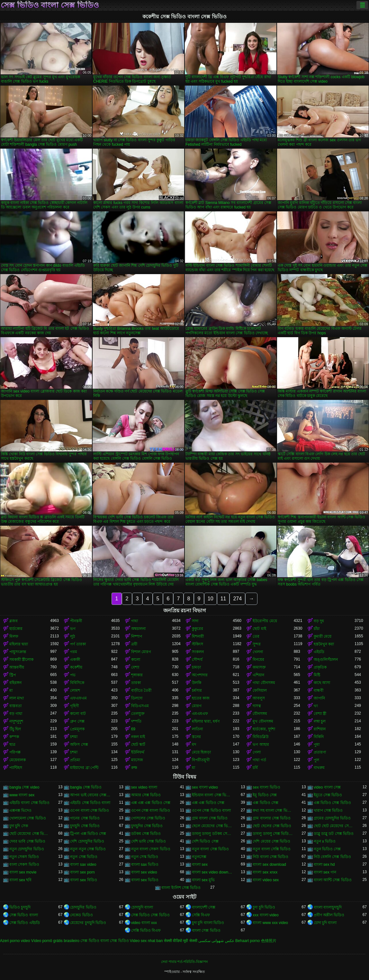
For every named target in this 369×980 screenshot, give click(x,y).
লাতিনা (197, 729)
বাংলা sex (200, 864)
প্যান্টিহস (16, 768)
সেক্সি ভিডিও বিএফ (146, 930)
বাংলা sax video (83, 864)
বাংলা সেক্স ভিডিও (206, 930)
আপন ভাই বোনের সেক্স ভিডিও (90, 795)
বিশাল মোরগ (141, 652)
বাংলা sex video (144, 872)
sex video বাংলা (144, 787)
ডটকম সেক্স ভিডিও (146, 834)
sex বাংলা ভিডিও (266, 787)
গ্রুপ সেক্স (77, 721)
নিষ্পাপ (137, 636)
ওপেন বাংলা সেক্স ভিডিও (90, 810)
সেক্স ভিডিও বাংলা (24, 915)
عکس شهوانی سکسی (216, 941)
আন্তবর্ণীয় (17, 667)
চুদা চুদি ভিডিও (264, 907)
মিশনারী (198, 636)
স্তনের (196, 737)
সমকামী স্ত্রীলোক (21, 660)
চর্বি (255, 768)
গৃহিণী (74, 706)
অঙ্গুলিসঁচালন (326, 660)
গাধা (135, 621)
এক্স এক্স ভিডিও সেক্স (208, 803)
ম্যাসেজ (137, 760)
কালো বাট (78, 714)
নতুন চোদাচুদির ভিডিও (27, 849)
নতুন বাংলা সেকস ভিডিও (151, 849)
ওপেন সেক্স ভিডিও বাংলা (211, 810)
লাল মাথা (17, 698)
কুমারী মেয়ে (323, 636)
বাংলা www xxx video (270, 923)
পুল (316, 760)
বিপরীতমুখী (201, 760)
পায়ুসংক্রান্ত (18, 652)
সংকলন (198, 652)
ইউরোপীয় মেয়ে (265, 621)
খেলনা (258, 652)
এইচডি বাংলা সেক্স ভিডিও (29, 803)
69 (133, 729)
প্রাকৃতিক (320, 667)
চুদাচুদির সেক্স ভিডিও (147, 826)
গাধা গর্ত (259, 760)
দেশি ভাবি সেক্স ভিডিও (148, 841)
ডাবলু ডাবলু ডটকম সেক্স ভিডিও (212, 834)
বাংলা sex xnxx (265, 872)
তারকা (136, 683)
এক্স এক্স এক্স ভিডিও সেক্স (151, 803)
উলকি (197, 683)
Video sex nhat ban (146, 941)
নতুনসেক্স (199, 857)
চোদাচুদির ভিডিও (83, 907)
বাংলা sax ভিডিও (145, 864)
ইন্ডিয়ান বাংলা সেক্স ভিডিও (212, 795)
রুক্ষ (134, 768)
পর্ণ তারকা (78, 644)
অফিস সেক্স (79, 744)
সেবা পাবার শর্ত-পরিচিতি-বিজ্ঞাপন (184, 962)
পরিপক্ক (15, 752)
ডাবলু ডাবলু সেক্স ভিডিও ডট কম (273, 834)
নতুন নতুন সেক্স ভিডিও (88, 849)
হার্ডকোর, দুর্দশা (264, 729)
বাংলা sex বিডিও (83, 880)
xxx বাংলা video (265, 915)
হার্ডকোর (16, 629)
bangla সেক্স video (24, 787)
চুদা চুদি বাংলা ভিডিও (208, 923)
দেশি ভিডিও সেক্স (205, 841)
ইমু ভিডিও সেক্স (265, 795)
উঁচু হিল (15, 729)
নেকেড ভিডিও (81, 915)
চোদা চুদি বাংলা (325, 923)
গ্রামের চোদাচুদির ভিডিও (332, 818)
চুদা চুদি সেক (19, 826)
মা (11, 690)
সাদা (195, 621)
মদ (194, 744)
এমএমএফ (200, 714)
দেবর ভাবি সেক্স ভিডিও (27, 841)
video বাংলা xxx (144, 923)
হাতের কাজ (201, 698)
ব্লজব (14, 621)
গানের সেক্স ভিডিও (85, 818)
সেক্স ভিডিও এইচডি (25, 923)
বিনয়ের (258, 660)
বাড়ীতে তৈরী (141, 690)
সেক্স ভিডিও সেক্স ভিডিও (150, 915)
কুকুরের (198, 629)
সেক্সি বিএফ (201, 915)
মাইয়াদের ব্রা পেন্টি (84, 768)
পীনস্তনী (76, 621)
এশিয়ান (258, 675)
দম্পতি (136, 721)
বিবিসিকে (77, 683)
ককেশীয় (76, 667)
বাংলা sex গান (325, 872)
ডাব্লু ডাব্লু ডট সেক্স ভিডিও (334, 834)
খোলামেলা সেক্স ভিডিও (28, 818)
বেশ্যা (135, 667)
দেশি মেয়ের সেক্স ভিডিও (271, 841)
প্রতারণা (320, 752)
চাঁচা (317, 629)
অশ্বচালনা (138, 629)
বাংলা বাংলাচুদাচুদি (328, 907)
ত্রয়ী (134, 644)
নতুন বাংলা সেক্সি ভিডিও (272, 849)
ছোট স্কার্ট (138, 744)
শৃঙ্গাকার (137, 675)
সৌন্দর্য (197, 660)
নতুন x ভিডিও (325, 841)
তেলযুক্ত (138, 714)
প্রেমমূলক (77, 729)
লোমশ (75, 690)
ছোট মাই (259, 629)
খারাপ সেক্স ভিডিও (328, 810)
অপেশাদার (200, 675)
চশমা (74, 737)
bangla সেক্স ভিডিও (86, 787)
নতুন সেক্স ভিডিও (84, 857)
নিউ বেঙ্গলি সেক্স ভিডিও (332, 857)
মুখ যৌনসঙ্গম (263, 721)
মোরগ (197, 706)
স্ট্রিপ (13, 675)
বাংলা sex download (269, 864)
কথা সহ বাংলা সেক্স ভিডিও (273, 810)
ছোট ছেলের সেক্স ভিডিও (272, 826)
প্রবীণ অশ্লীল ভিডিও (329, 915)
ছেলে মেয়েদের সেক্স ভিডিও (212, 826)
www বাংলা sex (22, 795)
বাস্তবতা (15, 706)
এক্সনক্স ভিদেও (20, 810)
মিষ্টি (317, 675)
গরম (74, 652)
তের (256, 636)
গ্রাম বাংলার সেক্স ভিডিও (272, 818)
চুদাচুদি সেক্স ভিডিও (85, 826)
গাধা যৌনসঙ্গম (264, 683)
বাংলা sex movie (23, 872)
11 (223, 599)
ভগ (73, 629)
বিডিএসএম (140, 706)
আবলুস (259, 698)
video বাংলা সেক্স (327, 787)
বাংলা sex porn (82, 872)
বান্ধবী (319, 690)
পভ (73, 675)
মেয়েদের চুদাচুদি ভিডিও (88, 923)
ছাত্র (12, 744)
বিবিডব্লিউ (261, 737)
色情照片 (269, 941)
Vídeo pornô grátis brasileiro (55, 941)
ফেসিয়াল (260, 690)
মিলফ (14, 636)
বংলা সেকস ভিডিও (24, 864)
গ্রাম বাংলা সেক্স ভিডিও (210, 818)
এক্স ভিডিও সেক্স (265, 803)
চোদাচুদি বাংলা (142, 907)
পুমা (317, 744)
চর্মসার (197, 690)
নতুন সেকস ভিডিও (24, 857)
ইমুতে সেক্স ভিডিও (328, 795)
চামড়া (196, 667)
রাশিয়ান (320, 729)
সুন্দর (257, 644)
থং (316, 706)
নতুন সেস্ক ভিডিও (145, 857)
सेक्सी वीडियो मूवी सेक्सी (181, 941)
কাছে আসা (322, 683)
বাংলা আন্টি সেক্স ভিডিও (333, 880)
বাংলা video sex (266, 880)
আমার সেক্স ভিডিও (146, 795)
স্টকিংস (198, 644)
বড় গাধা (16, 714)
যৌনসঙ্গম (260, 714)
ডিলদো (137, 698)
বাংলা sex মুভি (203, 880)
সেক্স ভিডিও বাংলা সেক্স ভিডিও (50, 5)
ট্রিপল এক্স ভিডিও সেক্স (88, 834)
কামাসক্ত (259, 667)
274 (237, 599)
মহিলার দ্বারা (19, 644)
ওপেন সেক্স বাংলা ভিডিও (151, 810)
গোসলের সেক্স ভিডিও (148, 818)
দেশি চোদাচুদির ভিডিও (87, 841)
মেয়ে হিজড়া (201, 752)
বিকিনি (319, 737)
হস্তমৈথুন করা (324, 644)
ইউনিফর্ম (138, 752)
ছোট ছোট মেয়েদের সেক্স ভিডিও (334, 826)
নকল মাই (138, 737)
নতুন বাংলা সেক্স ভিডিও (210, 849)
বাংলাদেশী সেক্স (204, 907)
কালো (136, 660)
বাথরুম (319, 768)
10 (211, 599)
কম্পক (14, 737)
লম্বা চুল (320, 721)
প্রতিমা (75, 760)
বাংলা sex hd (324, 864)
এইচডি (319, 652)
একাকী (75, 660)
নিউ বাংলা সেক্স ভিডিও (270, 857)
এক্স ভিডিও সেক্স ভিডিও (332, 803)
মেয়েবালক (18, 760)
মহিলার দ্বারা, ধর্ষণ (206, 721)
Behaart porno (248, 941)
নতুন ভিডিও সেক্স (327, 849)
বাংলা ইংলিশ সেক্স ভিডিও (181, 888)
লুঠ (72, 636)
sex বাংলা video (205, 787)
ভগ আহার (261, 744)
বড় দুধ (319, 621)
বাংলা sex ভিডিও (145, 880)
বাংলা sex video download (212, 872)
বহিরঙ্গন (15, 683)
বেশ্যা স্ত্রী (320, 714)
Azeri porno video (15, 941)
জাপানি (319, 698)
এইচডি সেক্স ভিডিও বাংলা (90, 803)
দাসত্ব (257, 706)
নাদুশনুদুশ (16, 721)
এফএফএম (78, 698)
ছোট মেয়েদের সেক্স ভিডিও (30, 834)
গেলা (257, 752)
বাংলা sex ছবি (20, 880)
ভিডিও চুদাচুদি (20, 907)
